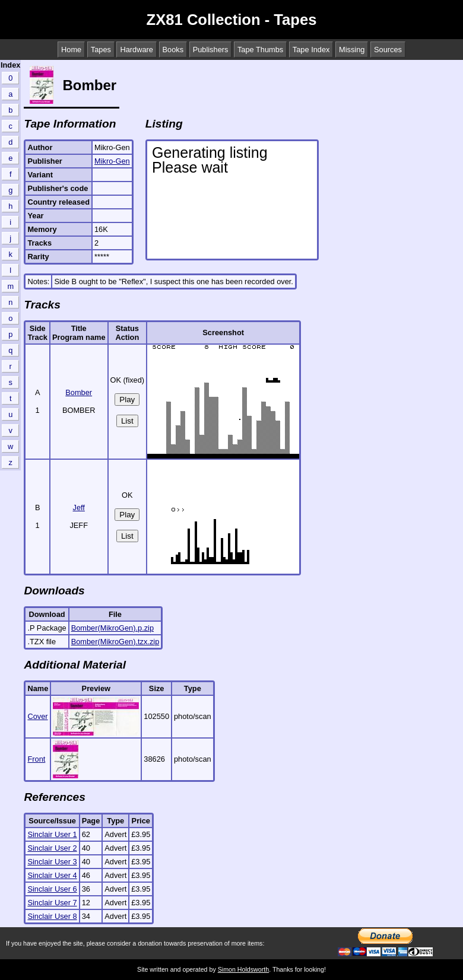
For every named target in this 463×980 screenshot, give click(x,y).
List (127, 421)
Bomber (79, 392)
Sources (388, 50)
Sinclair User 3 (52, 862)
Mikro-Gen (112, 161)
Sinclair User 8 (52, 916)
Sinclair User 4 (52, 875)
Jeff (79, 507)
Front (36, 759)
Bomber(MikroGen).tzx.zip (115, 642)
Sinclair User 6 (52, 889)
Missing (352, 50)
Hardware (136, 50)
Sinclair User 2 (52, 848)
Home (71, 50)
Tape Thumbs (260, 50)
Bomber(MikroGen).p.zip (112, 628)
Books (173, 50)
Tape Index (311, 50)
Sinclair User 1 (52, 834)
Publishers (211, 50)
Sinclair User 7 (52, 903)
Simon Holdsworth (243, 969)
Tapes (101, 50)
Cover (37, 716)
